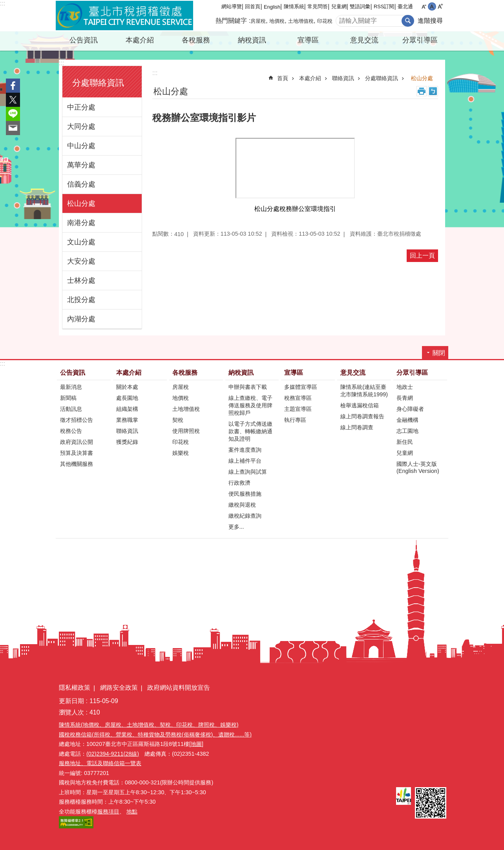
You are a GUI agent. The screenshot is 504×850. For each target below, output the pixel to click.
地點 (132, 812)
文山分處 (81, 242)
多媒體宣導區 (301, 387)
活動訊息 (71, 409)
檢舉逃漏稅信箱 (360, 405)
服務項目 (108, 812)
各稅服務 (196, 40)
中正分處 (81, 107)
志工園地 (407, 431)
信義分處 (81, 184)
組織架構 (127, 409)
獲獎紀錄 (127, 442)
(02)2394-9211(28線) (113, 754)
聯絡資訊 (343, 78)
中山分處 (81, 146)
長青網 (405, 398)
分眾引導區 (420, 40)
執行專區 (295, 420)
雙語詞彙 (360, 6)
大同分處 (81, 126)
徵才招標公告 (77, 420)
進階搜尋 (430, 21)
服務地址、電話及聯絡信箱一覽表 (100, 763)
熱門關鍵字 (231, 21)
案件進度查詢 (245, 450)
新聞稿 (68, 398)
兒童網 (339, 6)
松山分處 (81, 203)
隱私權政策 (75, 688)
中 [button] (432, 6)
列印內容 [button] (422, 91)
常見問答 (318, 6)
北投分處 (81, 300)
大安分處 (81, 261)
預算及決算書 (77, 453)
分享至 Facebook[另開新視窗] (13, 86)
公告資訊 (84, 40)
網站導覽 (232, 6)
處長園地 (127, 398)
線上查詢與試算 (248, 472)
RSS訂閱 (384, 6)
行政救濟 (239, 483)
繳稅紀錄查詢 (245, 516)
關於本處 (127, 387)
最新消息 (71, 387)
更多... (236, 527)
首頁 (283, 78)
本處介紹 (140, 40)
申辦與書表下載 (248, 387)
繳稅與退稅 (242, 505)
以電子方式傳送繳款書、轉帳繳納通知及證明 (250, 431)
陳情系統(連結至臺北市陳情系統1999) (364, 391)
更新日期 (71, 701)
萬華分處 (81, 165)
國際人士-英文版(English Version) (418, 467)
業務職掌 (127, 420)
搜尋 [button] (408, 21)
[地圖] (196, 744)
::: (3, 3)
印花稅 (325, 21)
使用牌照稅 (186, 431)
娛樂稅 (181, 453)
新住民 (405, 442)
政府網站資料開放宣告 (179, 688)
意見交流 (364, 40)
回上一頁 (422, 256)
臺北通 (405, 6)
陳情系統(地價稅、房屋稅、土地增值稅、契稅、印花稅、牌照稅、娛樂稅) (149, 725)
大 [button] (440, 6)
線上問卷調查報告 (362, 416)
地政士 (405, 387)
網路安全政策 (119, 688)
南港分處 (81, 223)
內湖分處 (81, 319)
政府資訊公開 (77, 442)
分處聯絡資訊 (98, 83)
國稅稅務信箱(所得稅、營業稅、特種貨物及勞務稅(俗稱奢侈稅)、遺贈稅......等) (155, 735)
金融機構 (407, 420)
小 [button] (424, 6)
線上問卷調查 (357, 427)
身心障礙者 (410, 409)
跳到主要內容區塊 (4, 4)
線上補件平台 (245, 461)
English (272, 7)
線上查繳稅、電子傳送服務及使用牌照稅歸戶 (250, 405)
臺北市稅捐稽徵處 (124, 16)
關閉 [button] (439, 353)
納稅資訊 (252, 40)
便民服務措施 (245, 494)
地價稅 (277, 21)
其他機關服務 (77, 464)
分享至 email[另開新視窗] (13, 128)
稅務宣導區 (298, 398)
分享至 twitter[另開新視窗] (13, 100)
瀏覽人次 (71, 712)
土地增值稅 (301, 21)
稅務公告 (71, 431)
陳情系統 (294, 6)
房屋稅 (258, 21)
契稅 (178, 420)
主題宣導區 (298, 409)
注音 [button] (433, 91)
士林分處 (81, 280)
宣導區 (308, 40)
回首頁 (253, 6)
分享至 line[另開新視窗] (13, 114)
